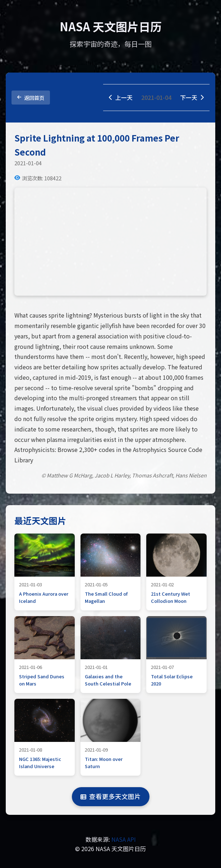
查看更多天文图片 (111, 797)
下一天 (192, 97)
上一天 (121, 97)
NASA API (124, 840)
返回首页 (31, 98)
